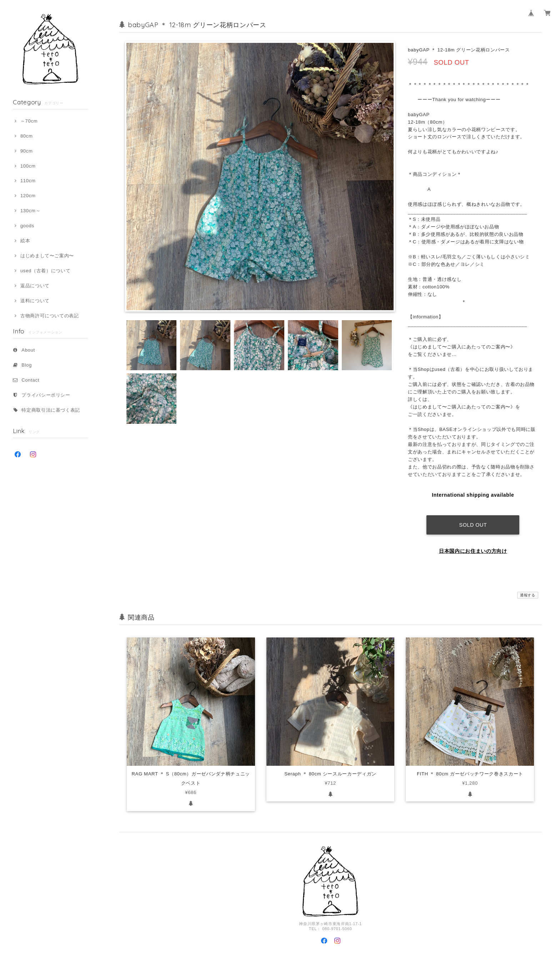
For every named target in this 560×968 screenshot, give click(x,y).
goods (27, 226)
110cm (28, 181)
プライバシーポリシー (46, 395)
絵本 (25, 241)
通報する (528, 590)
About (28, 350)
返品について (35, 286)
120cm (28, 196)
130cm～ (30, 211)
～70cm (29, 121)
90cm (27, 151)
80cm (27, 136)
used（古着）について (45, 271)
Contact (30, 380)
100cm (28, 166)
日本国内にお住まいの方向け (473, 546)
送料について (35, 301)
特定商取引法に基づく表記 (51, 410)
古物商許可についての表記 (50, 316)
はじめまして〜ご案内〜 (47, 256)
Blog (27, 365)
